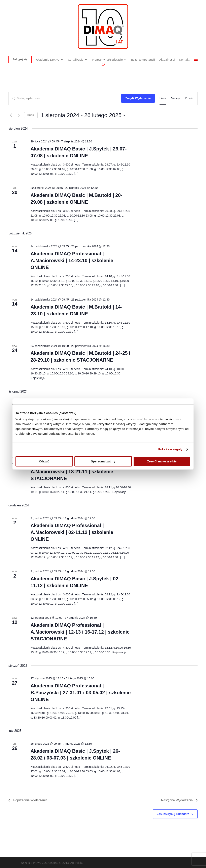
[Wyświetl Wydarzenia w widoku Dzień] (189, 98)
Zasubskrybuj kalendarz (173, 814)
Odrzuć (44, 461)
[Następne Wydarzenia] (19, 115)
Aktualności (167, 60)
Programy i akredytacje (107, 60)
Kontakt (184, 60)
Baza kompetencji (143, 60)
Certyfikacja (76, 60)
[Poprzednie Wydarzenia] (11, 115)
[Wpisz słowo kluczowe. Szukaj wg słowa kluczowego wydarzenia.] (65, 98)
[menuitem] (196, 61)
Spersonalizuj (103, 461)
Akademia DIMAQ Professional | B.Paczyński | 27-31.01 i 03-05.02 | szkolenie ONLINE (81, 693)
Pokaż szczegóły (170, 449)
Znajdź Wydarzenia (138, 98)
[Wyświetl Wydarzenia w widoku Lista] (163, 98)
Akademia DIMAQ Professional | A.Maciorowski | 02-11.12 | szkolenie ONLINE (72, 532)
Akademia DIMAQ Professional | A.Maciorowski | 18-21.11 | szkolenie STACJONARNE (72, 472)
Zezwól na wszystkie (162, 461)
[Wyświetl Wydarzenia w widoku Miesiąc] (176, 98)
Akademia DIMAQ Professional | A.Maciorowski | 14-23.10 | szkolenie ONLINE (72, 260)
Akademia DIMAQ (48, 60)
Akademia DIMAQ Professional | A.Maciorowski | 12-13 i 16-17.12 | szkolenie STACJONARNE (80, 632)
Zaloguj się (20, 59)
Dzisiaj (31, 115)
